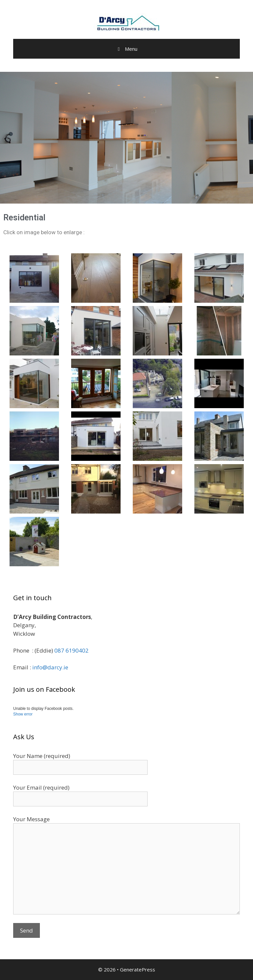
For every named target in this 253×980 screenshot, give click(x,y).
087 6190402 (71, 650)
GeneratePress (138, 969)
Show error (23, 714)
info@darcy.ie (50, 667)
